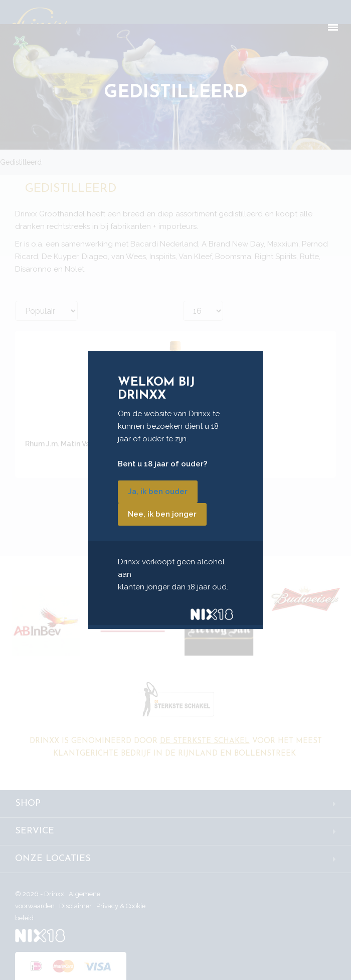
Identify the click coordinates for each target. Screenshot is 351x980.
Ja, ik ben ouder (158, 492)
